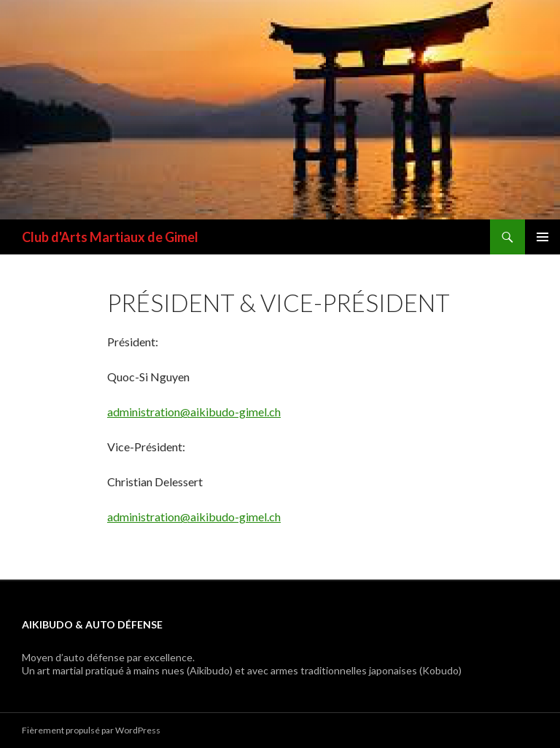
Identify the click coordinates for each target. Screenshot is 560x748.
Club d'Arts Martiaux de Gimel (110, 237)
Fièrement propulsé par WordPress (91, 730)
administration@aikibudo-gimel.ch (194, 412)
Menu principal (542, 237)
